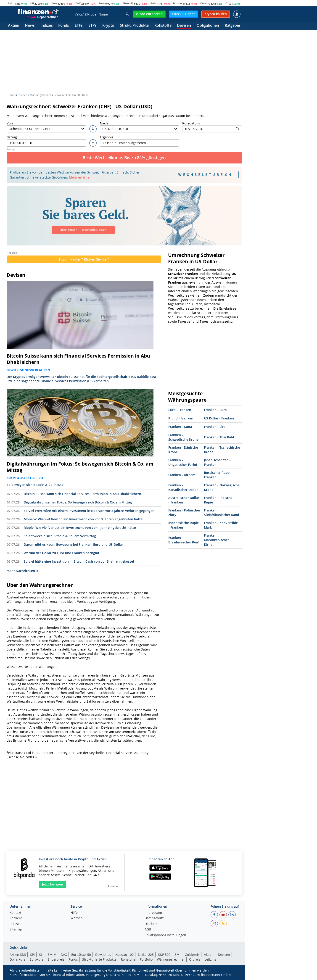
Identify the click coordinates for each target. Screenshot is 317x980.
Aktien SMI (18, 955)
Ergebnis (140, 141)
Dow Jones (103, 955)
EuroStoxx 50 (81, 955)
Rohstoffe (163, 26)
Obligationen (208, 26)
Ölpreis (195, 959)
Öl (227, 3)
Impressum (153, 913)
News (30, 26)
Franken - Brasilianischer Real (184, 540)
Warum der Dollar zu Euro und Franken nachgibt (62, 553)
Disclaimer (153, 924)
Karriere (16, 918)
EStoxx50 (128, 3)
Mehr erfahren (80, 177)
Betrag (46, 141)
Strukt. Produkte (134, 26)
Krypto (108, 26)
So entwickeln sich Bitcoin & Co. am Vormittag (60, 536)
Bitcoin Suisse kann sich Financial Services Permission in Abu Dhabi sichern (78, 359)
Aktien (14, 26)
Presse (15, 924)
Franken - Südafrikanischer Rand (222, 512)
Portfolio (146, 959)
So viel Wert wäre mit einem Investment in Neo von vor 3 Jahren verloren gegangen (89, 511)
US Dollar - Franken (219, 418)
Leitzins (210, 959)
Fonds (64, 26)
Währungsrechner (171, 959)
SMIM (52, 955)
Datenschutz (154, 918)
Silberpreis (56, 959)
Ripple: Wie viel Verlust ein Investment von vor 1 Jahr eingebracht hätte (80, 528)
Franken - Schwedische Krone (183, 437)
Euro (102, 3)
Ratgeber (233, 26)
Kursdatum (212, 127)
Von (46, 127)
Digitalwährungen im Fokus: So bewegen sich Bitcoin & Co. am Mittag (80, 467)
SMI (10, 3)
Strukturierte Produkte (99, 959)
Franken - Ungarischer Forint (183, 462)
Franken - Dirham (182, 475)
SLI (41, 955)
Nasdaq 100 (124, 955)
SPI (32, 3)
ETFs (79, 26)
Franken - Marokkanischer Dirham (217, 540)
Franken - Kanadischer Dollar (183, 487)
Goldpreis (192, 955)
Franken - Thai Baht (219, 437)
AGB (148, 930)
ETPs (92, 26)
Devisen (184, 26)
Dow (54, 3)
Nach (140, 127)
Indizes (47, 26)
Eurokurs (37, 959)
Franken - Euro (215, 410)
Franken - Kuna (180, 427)
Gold (153, 3)
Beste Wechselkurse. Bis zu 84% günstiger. (124, 158)
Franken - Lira (215, 427)
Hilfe (74, 913)
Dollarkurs (17, 959)
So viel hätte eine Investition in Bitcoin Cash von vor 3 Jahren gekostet (79, 561)
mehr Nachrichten (22, 571)
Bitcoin (177, 3)
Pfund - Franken (181, 418)
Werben (77, 918)
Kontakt (15, 913)
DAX (78, 3)
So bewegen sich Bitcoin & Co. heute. (36, 485)
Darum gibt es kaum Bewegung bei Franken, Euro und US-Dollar (73, 544)
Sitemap (16, 930)
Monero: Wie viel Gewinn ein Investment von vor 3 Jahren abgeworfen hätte (83, 519)
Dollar (204, 3)
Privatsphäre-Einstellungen (165, 935)
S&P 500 (164, 955)
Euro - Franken (180, 410)
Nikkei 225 (146, 955)
